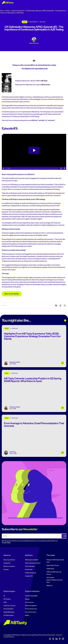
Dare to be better (12, 294)
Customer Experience (18, 11)
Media (27, 615)
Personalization (30, 566)
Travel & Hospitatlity (31, 596)
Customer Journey (9, 606)
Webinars (49, 586)
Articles (7, 11)
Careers (6, 570)
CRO (5, 602)
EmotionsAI (29, 570)
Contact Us (7, 563)
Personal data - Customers (54, 635)
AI (4, 596)
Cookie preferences (9, 637)
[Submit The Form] (64, 536)
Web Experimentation (32, 560)
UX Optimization (9, 615)
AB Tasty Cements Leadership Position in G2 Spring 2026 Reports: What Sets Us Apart (33, 380)
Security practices (9, 560)
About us (7, 555)
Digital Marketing (9, 612)
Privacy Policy (6, 543)
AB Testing (7, 599)
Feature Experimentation (33, 563)
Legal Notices (35, 635)
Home (2, 11)
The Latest (51, 555)
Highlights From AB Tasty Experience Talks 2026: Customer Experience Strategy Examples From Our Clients (32, 336)
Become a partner (9, 566)
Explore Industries (32, 591)
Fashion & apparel (31, 606)
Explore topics (9, 591)
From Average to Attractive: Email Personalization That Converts (34, 425)
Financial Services (31, 609)
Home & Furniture (31, 612)
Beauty (27, 599)
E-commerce (29, 602)
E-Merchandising (31, 573)
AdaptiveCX (50, 569)
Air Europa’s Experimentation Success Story (55, 580)
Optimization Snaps (53, 565)
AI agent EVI (29, 576)
